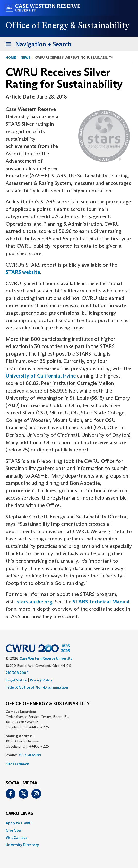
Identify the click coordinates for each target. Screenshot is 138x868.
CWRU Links (19, 814)
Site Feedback (17, 764)
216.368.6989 (30, 755)
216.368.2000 (17, 673)
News (25, 58)
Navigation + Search (37, 45)
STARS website (23, 272)
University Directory (22, 845)
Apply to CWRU (19, 823)
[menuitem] (69, 823)
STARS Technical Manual (100, 602)
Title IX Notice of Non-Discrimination (37, 687)
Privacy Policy (41, 680)
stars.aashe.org (34, 602)
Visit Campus (16, 837)
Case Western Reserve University (46, 658)
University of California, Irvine (41, 376)
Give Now (14, 830)
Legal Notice (16, 680)
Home (11, 58)
